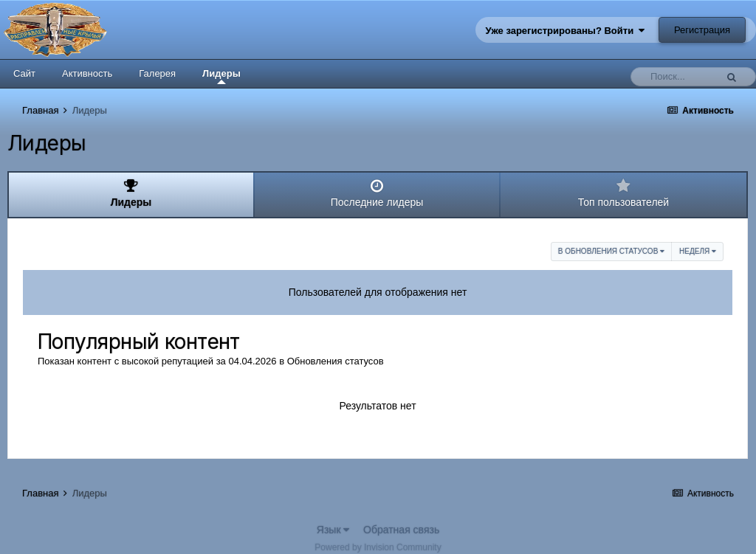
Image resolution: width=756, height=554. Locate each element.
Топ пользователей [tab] (623, 193)
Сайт (24, 73)
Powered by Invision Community (378, 547)
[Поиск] (677, 77)
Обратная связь (401, 530)
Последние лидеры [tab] (377, 193)
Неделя (698, 251)
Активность (87, 73)
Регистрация (702, 30)
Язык (333, 530)
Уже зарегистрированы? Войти (566, 31)
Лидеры (221, 76)
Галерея (157, 73)
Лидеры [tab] (131, 193)
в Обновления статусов (611, 251)
